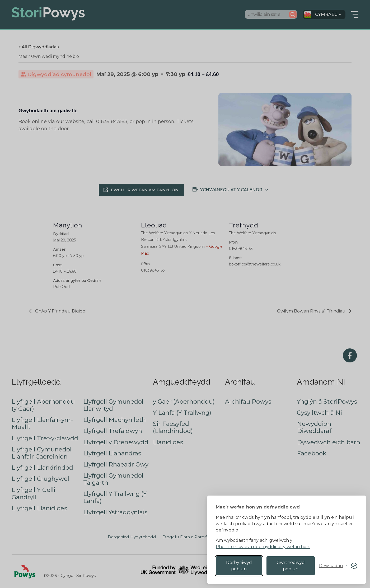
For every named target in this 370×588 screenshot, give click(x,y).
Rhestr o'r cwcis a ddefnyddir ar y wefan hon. (263, 547)
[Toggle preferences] (333, 566)
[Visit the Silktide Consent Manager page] (354, 566)
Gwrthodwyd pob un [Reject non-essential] (291, 566)
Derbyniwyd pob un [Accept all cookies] (239, 566)
